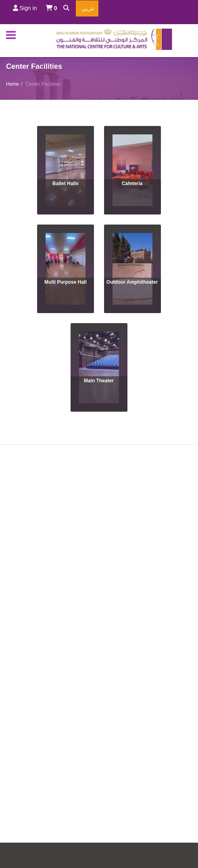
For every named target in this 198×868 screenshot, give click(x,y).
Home (13, 84)
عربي (87, 8)
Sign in (25, 8)
